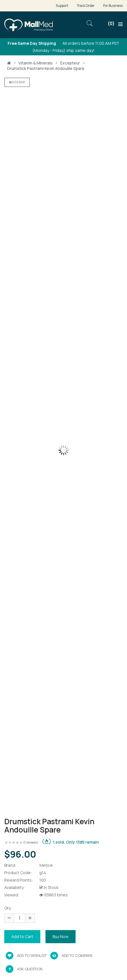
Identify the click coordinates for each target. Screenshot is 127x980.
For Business (113, 6)
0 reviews (31, 842)
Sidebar (17, 82)
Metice (46, 865)
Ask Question (30, 969)
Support (62, 6)
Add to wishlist (26, 955)
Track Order (86, 6)
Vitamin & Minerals (36, 63)
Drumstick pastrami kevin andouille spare (46, 68)
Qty (8, 908)
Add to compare (71, 955)
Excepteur (70, 63)
